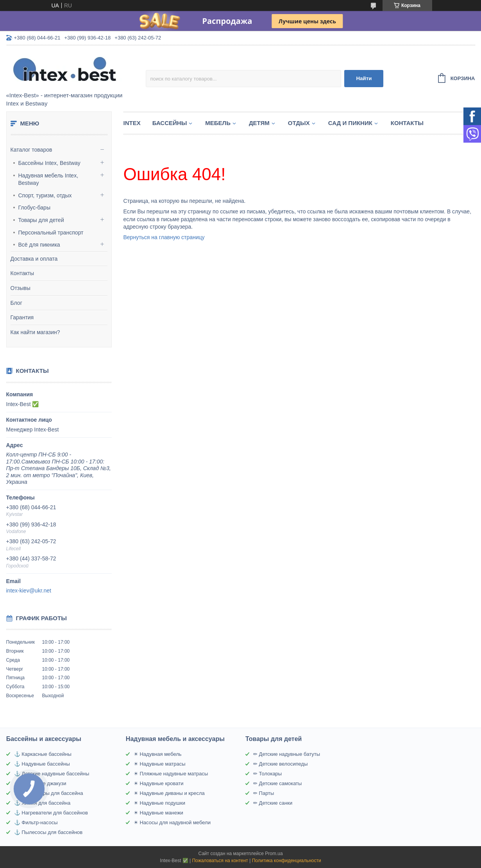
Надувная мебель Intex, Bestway (48, 179)
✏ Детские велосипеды (281, 764)
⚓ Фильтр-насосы (36, 822)
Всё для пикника (39, 245)
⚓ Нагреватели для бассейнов (51, 813)
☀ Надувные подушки (159, 803)
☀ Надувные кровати (159, 783)
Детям (259, 123)
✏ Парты (264, 793)
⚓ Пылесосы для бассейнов (48, 832)
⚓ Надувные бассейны (42, 764)
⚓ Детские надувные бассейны (52, 774)
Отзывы (21, 288)
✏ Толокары (267, 774)
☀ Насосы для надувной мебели (172, 822)
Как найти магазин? (35, 332)
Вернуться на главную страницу (164, 237)
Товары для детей (41, 220)
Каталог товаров (31, 150)
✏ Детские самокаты (277, 783)
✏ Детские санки (273, 803)
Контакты (22, 273)
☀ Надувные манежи (158, 813)
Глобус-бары (34, 208)
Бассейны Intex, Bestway (49, 163)
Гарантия (22, 317)
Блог (16, 303)
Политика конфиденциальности (287, 861)
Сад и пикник (350, 123)
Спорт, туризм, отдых (45, 195)
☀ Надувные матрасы (160, 764)
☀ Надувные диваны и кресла (169, 793)
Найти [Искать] (364, 78)
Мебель (218, 123)
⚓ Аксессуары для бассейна (49, 793)
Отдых (299, 123)
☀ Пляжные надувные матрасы (171, 774)
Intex (132, 123)
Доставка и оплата (34, 259)
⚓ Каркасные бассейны (43, 754)
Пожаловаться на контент (220, 861)
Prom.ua (274, 854)
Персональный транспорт (51, 233)
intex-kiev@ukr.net (29, 591)
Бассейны (170, 123)
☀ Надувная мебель (158, 754)
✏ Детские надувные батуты (287, 754)
